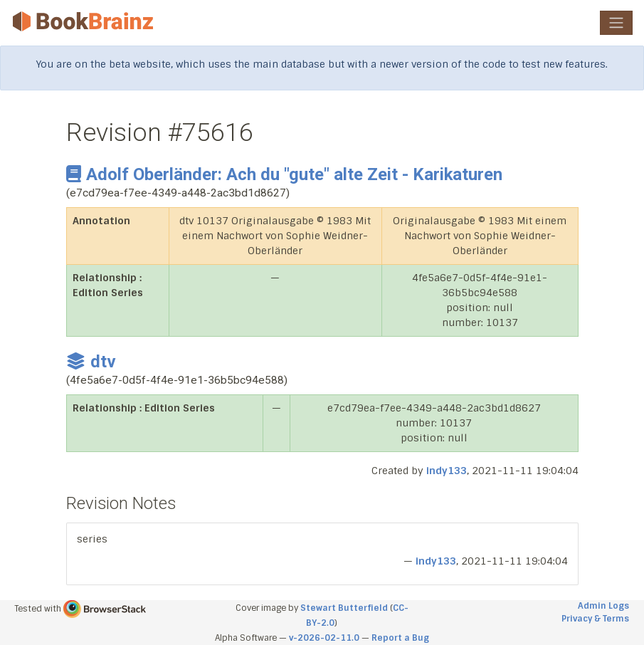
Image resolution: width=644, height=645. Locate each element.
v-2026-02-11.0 (324, 638)
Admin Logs (603, 606)
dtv (91, 362)
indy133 (447, 471)
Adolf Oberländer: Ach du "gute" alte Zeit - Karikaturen (284, 174)
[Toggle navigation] (616, 23)
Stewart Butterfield (344, 608)
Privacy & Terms (595, 619)
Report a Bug (400, 638)
